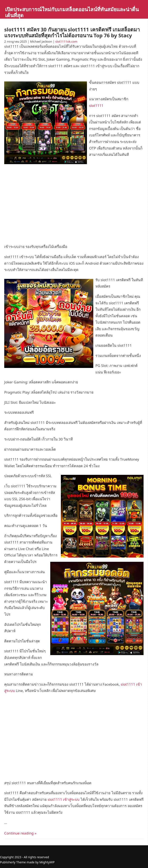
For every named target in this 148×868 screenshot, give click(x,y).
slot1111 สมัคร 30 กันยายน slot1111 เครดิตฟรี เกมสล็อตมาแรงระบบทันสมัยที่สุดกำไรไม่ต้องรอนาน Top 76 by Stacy (72, 32)
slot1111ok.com (66, 41)
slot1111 (96, 106)
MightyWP (47, 862)
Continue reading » (20, 833)
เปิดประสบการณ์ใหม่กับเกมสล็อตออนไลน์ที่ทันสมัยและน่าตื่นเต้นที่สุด (72, 12)
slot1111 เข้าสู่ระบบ (64, 799)
